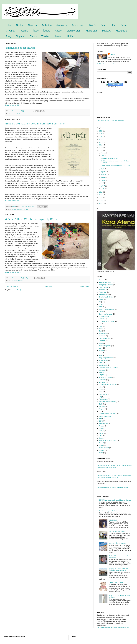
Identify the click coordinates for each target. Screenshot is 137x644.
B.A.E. (93, 25)
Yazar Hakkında (19, 281)
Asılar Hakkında (104, 287)
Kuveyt (59, 31)
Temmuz (104, 175)
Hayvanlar (102, 341)
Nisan (103, 180)
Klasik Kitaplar (103, 360)
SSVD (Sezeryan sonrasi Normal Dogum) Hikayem (115, 500)
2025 (101, 131)
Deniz (113, 54)
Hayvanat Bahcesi (105, 338)
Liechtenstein (74, 31)
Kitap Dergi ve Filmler (106, 358)
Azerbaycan (78, 25)
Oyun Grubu (103, 394)
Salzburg (102, 406)
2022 (101, 137)
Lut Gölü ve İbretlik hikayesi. (118, 543)
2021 (101, 139)
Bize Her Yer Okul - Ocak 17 (118, 532)
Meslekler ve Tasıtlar (105, 377)
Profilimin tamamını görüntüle (106, 64)
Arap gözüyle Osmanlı (106, 285)
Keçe (100, 355)
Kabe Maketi (113, 520)
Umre (101, 436)
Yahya (101, 445)
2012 (101, 203)
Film (100, 326)
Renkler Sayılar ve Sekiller (107, 402)
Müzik (101, 387)
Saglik (101, 404)
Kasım (103, 153)
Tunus (33, 36)
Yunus (101, 453)
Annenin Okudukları (17, 209)
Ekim (103, 156)
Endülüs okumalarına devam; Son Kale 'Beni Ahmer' (36, 124)
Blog (100, 304)
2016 (101, 192)
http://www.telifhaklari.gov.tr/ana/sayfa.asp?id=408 (113, 627)
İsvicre (47, 31)
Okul (18, 114)
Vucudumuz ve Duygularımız (108, 441)
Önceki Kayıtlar (85, 287)
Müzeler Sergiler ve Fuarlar (108, 385)
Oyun (101, 392)
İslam (101, 348)
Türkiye (45, 36)
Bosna (104, 25)
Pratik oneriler (103, 399)
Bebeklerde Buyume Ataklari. (108, 511)
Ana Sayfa (49, 287)
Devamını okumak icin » (13, 105)
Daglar (101, 312)
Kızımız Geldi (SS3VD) (116, 583)
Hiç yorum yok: (30, 207)
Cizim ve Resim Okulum (107, 309)
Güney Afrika (103, 334)
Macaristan (92, 31)
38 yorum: (29, 278)
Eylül (103, 169)
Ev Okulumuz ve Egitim (106, 321)
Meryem (101, 375)
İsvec (36, 31)
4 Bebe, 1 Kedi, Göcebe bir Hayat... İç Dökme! (32, 219)
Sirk (100, 411)
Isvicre (101, 343)
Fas (114, 25)
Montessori (102, 380)
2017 (101, 151)
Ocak (103, 189)
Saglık (20, 25)
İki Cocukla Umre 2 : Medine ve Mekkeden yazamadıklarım (119, 569)
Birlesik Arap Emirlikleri (106, 297)
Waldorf (101, 443)
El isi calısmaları (104, 316)
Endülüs (26, 209)
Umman (58, 36)
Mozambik (121, 31)
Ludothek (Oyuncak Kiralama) (108, 368)
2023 (101, 134)
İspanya (24, 31)
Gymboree (102, 336)
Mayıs (103, 177)
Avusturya (62, 25)
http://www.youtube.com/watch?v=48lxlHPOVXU (112, 487)
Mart (103, 183)
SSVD (101, 421)
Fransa (124, 25)
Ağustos (104, 172)
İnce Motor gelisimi (105, 346)
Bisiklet (101, 299)
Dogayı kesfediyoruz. (106, 314)
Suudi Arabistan (104, 423)
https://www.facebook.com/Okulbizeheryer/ (111, 120)
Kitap (9, 25)
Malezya (107, 31)
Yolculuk (101, 450)
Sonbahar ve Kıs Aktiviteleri (108, 414)
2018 (101, 148)
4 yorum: (28, 111)
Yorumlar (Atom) (16, 290)
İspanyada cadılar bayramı (21, 48)
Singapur (20, 36)
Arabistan (47, 25)
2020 (101, 142)
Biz (13, 281)
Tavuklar (102, 426)
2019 (101, 145)
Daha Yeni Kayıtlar (12, 287)
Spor (100, 419)
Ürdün (70, 36)
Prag (8, 36)
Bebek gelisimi (103, 294)
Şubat (103, 186)
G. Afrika (11, 31)
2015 (101, 195)
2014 (101, 198)
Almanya (32, 25)
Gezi (100, 331)
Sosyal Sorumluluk (105, 416)
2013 (101, 200)
